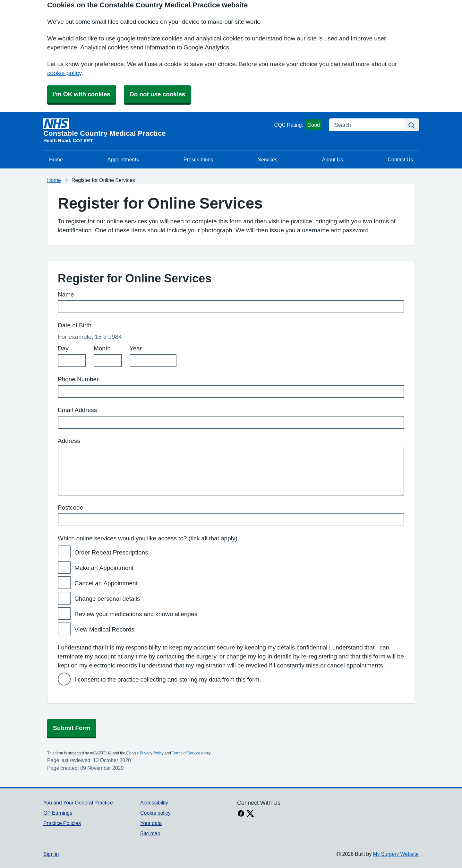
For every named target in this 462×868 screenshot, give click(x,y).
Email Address (77, 410)
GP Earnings (58, 813)
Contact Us (400, 159)
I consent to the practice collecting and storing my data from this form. (168, 679)
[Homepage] (158, 128)
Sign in (51, 854)
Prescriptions (198, 159)
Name (66, 294)
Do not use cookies (157, 94)
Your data (151, 823)
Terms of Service (186, 753)
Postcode (70, 507)
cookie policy (64, 73)
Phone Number (78, 379)
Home (56, 159)
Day (63, 348)
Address (69, 441)
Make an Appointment (104, 568)
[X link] (250, 814)
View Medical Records (104, 629)
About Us (333, 159)
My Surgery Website (396, 854)
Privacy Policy (151, 753)
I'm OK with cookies (82, 94)
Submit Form (72, 728)
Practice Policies (62, 823)
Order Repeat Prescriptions (111, 552)
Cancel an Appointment (106, 583)
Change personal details (107, 599)
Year (136, 348)
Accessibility (154, 803)
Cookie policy (155, 813)
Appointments (123, 159)
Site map (150, 833)
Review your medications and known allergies (136, 614)
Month (102, 348)
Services (267, 159)
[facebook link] (241, 814)
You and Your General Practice (78, 803)
